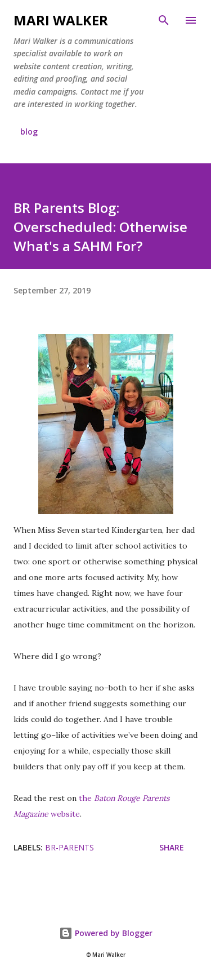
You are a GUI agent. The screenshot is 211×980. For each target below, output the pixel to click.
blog (29, 132)
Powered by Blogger (106, 933)
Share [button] (172, 847)
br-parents (69, 847)
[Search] (164, 20)
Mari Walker (61, 20)
